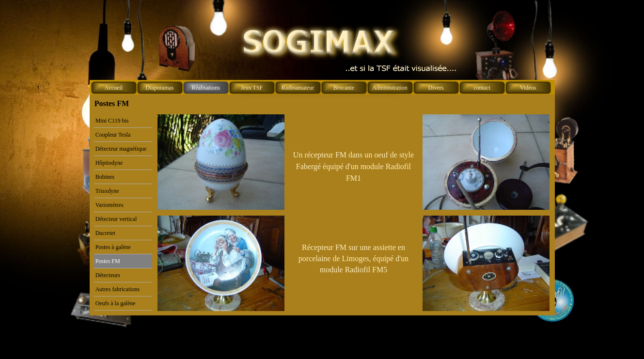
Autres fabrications (118, 289)
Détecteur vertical (116, 219)
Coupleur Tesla (113, 135)
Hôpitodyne (109, 163)
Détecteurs (108, 275)
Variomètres (110, 205)
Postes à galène (113, 247)
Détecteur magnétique (121, 149)
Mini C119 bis (112, 121)
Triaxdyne (107, 191)
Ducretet (105, 233)
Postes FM (108, 261)
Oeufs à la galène (116, 303)
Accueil (114, 88)
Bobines (105, 177)
